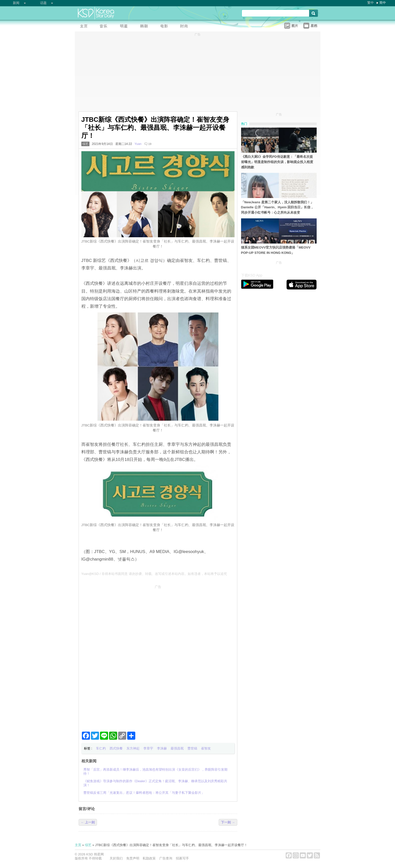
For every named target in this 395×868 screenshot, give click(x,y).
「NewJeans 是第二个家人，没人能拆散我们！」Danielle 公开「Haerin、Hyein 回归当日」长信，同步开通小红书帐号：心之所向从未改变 (277, 207)
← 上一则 (88, 822)
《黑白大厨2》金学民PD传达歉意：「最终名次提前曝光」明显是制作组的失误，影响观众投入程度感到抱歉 (277, 162)
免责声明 (133, 858)
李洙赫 (162, 748)
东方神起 (133, 748)
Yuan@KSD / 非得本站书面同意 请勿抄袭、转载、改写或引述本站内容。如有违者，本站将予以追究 (154, 574)
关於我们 (116, 858)
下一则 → (228, 822)
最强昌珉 (177, 748)
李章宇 (148, 748)
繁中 (371, 3)
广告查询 (166, 858)
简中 (383, 3)
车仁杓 (101, 748)
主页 (78, 845)
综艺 (85, 144)
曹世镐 (192, 748)
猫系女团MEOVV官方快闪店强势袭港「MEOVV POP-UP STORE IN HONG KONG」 (276, 250)
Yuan (138, 144)
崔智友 (206, 748)
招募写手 (182, 858)
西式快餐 (116, 748)
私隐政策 (149, 858)
